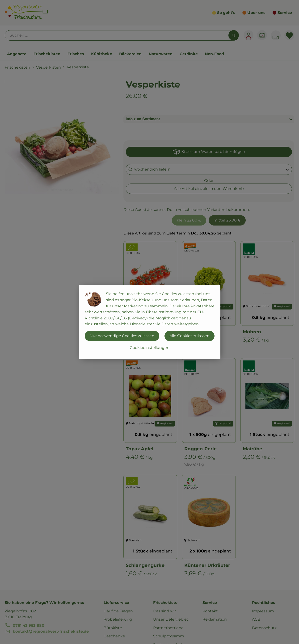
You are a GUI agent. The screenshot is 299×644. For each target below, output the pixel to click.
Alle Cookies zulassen (190, 336)
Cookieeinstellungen (150, 348)
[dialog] (149, 322)
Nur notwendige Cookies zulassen (122, 336)
